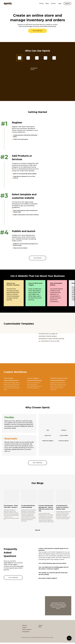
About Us (25, 625)
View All (37, 530)
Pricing (41, 3)
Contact (53, 3)
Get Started (38, 258)
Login (60, 3)
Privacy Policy (26, 632)
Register (67, 3)
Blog (47, 3)
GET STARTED (37, 31)
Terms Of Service (27, 630)
